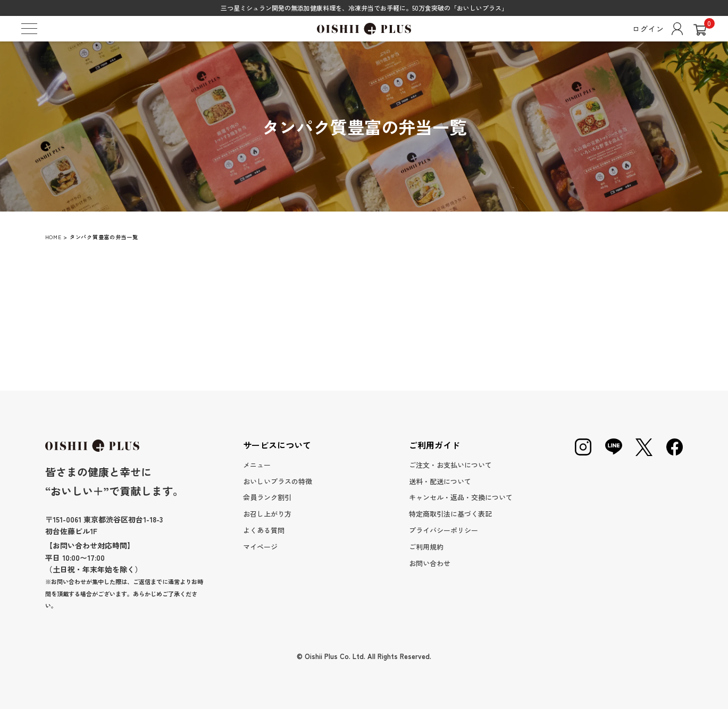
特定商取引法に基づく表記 (450, 514)
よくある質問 (264, 530)
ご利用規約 (426, 547)
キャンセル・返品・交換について (461, 497)
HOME (53, 237)
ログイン (658, 29)
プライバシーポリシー (444, 530)
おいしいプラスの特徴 (278, 481)
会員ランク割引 (267, 497)
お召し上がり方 (267, 514)
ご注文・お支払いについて (450, 465)
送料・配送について (440, 481)
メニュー (257, 465)
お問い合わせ (430, 563)
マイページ (260, 547)
